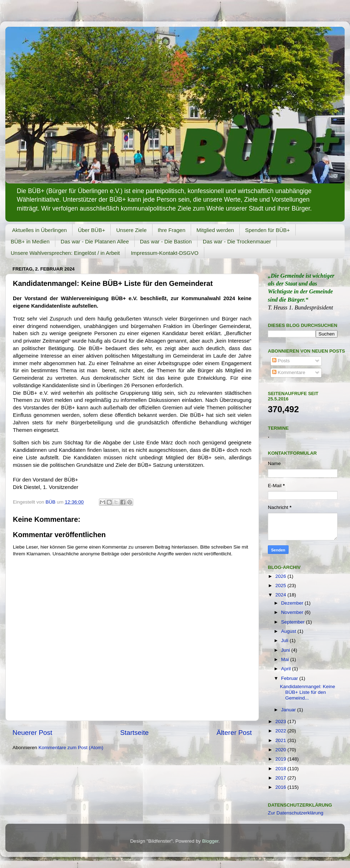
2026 (281, 576)
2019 (281, 759)
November (293, 612)
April (287, 669)
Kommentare (289, 372)
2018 (281, 769)
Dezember (293, 603)
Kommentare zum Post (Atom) (71, 748)
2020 (281, 750)
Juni (286, 650)
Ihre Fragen (172, 230)
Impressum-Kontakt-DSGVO (164, 253)
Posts (281, 361)
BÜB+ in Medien (30, 241)
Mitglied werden (215, 230)
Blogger (210, 841)
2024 (281, 595)
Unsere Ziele (131, 230)
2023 (281, 721)
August (289, 631)
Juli (285, 640)
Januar (289, 710)
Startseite (134, 733)
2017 (281, 778)
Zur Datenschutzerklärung (296, 813)
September (294, 622)
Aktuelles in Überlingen (39, 230)
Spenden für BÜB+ (267, 230)
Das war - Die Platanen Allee (95, 241)
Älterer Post (234, 733)
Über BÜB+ (91, 230)
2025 (281, 586)
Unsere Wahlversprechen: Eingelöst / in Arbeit (65, 253)
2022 (281, 731)
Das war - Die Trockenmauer (237, 241)
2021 (281, 740)
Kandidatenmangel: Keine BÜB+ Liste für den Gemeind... (308, 692)
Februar (290, 678)
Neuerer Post (32, 733)
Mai (286, 659)
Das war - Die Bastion (166, 241)
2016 (281, 787)
